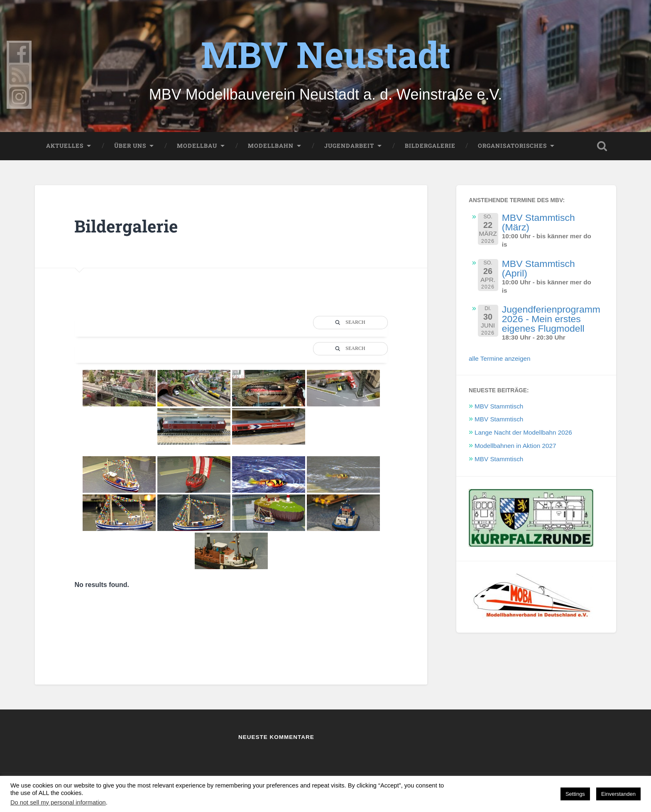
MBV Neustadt (326, 54)
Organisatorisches (512, 146)
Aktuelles (65, 146)
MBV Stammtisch (499, 406)
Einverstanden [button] (618, 794)
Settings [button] (575, 794)
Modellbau (197, 146)
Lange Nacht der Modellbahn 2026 (523, 432)
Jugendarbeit (349, 146)
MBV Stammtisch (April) (538, 268)
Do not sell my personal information (58, 802)
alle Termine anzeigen (500, 358)
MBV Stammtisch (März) (538, 222)
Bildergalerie (430, 146)
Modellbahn (271, 146)
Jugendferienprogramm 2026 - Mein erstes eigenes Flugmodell (551, 319)
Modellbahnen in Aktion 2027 (515, 446)
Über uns (130, 146)
